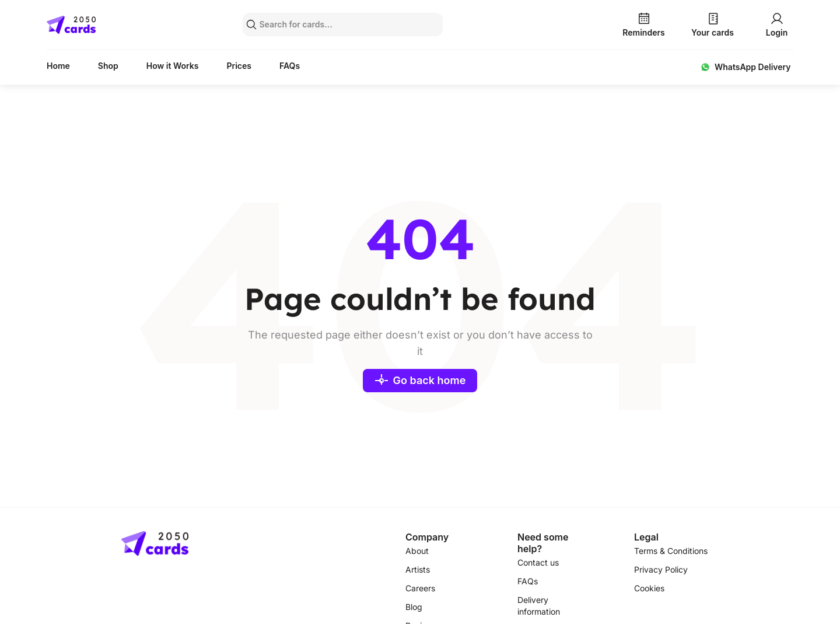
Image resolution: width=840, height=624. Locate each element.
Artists (418, 569)
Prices (239, 66)
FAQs (290, 66)
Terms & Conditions (671, 551)
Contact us (538, 562)
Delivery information (539, 606)
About (417, 551)
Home (58, 66)
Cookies (649, 588)
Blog (414, 607)
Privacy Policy (661, 569)
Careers (420, 588)
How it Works (173, 66)
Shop (108, 66)
